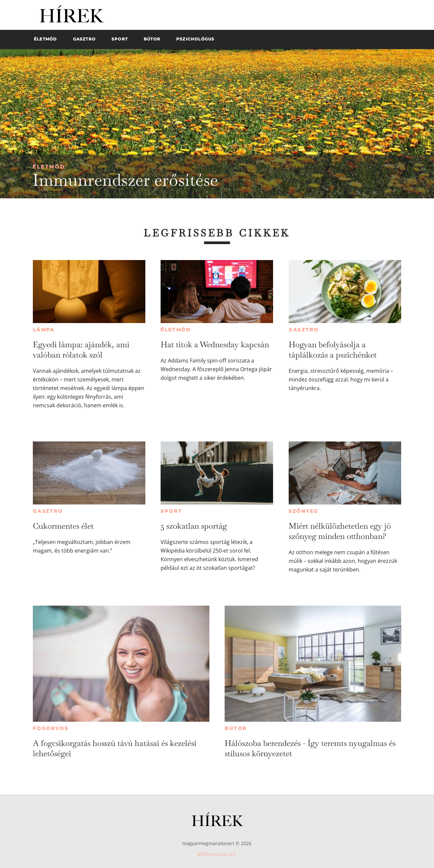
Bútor (236, 728)
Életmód (49, 167)
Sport (171, 511)
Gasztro (304, 330)
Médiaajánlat (217, 854)
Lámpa (44, 330)
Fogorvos (51, 728)
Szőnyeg (304, 511)
